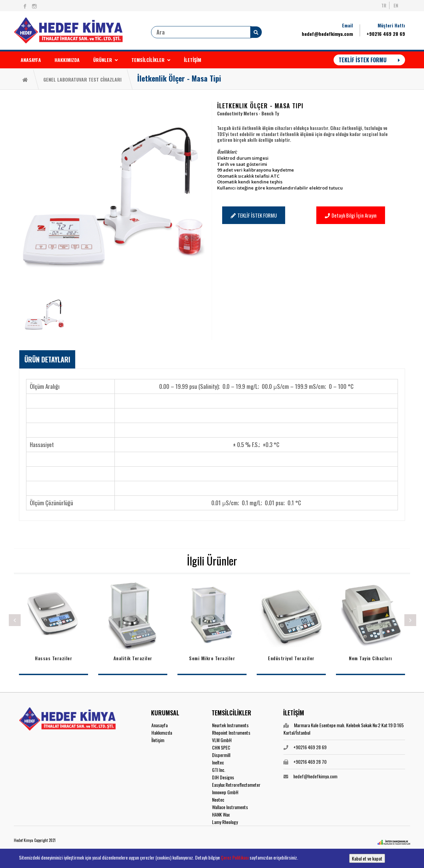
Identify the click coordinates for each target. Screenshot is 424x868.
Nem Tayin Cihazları (370, 658)
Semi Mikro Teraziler (212, 658)
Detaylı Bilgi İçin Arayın (351, 215)
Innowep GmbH (225, 792)
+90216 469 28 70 (310, 762)
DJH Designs (223, 777)
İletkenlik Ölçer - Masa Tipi (179, 78)
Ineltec (218, 762)
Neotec (218, 799)
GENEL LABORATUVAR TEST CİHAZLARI (82, 79)
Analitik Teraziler (133, 658)
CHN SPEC (221, 747)
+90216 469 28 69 (386, 34)
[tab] (47, 359)
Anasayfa (160, 725)
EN (396, 5)
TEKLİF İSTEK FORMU (369, 60)
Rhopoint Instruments (231, 732)
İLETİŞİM (193, 60)
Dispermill (221, 755)
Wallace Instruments (230, 807)
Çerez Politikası (235, 857)
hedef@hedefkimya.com (327, 34)
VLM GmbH (222, 740)
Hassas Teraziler (54, 658)
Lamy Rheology (225, 822)
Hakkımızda (162, 732)
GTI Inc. (219, 770)
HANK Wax (221, 814)
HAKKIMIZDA (67, 60)
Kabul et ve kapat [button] (367, 858)
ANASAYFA (31, 60)
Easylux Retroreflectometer (236, 785)
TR (384, 5)
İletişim (158, 740)
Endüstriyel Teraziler (291, 658)
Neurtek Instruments (230, 725)
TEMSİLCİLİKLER (151, 60)
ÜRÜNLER (105, 60)
